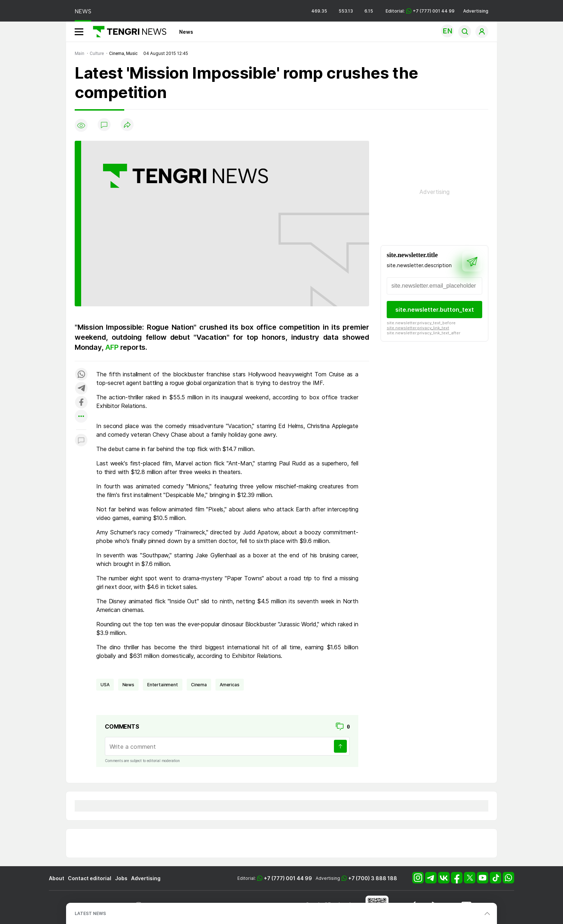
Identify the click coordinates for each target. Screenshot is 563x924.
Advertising (476, 11)
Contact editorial (90, 878)
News (186, 32)
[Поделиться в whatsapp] (81, 375)
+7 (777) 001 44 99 (288, 878)
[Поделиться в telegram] (81, 389)
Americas (230, 685)
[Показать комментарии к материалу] (81, 440)
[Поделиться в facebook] (81, 403)
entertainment (163, 685)
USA (105, 685)
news (128, 685)
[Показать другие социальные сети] (81, 417)
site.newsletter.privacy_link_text (418, 328)
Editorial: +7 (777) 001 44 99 (420, 11)
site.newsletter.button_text (435, 310)
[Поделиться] (127, 125)
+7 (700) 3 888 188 (373, 878)
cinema (199, 685)
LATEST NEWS (90, 913)
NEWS (83, 11)
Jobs (121, 878)
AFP (113, 347)
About (57, 878)
